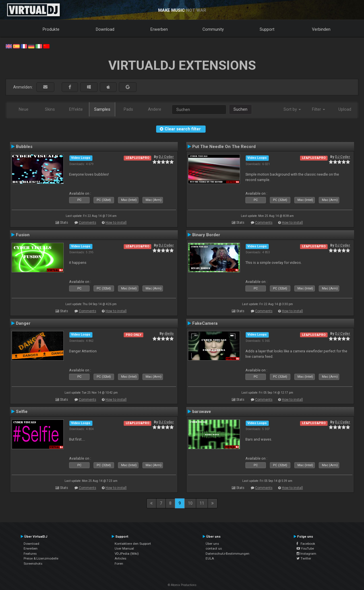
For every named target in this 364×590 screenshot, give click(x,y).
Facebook (306, 544)
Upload (345, 109)
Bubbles (24, 147)
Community (213, 29)
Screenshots (33, 564)
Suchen (240, 109)
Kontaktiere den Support (133, 544)
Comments (87, 223)
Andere (155, 109)
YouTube (305, 548)
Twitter (304, 558)
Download (105, 29)
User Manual (124, 548)
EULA (210, 558)
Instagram (306, 554)
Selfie (22, 412)
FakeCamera (205, 323)
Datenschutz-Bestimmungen (227, 554)
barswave (202, 412)
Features (30, 554)
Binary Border (206, 235)
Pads (128, 109)
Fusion (23, 235)
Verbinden (321, 29)
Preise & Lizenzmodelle (41, 558)
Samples (102, 109)
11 (202, 503)
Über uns (212, 544)
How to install (116, 223)
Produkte (51, 29)
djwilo (169, 334)
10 (190, 503)
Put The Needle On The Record (224, 147)
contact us (214, 548)
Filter (318, 109)
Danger (23, 323)
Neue (24, 109)
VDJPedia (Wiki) (127, 554)
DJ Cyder (166, 157)
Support (267, 29)
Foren (119, 564)
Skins (50, 109)
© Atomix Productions (182, 585)
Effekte (76, 109)
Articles (120, 558)
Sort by (292, 109)
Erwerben (159, 29)
